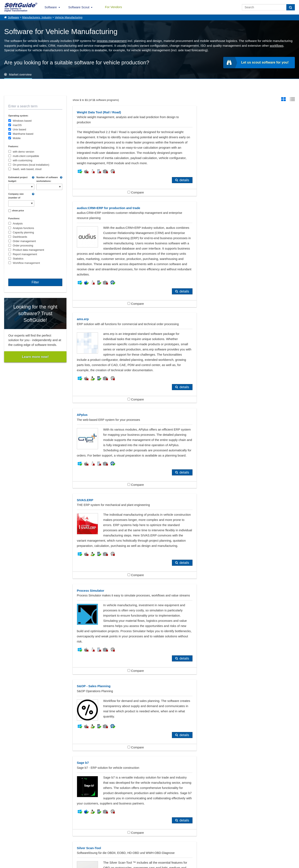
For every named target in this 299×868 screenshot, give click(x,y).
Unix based (20, 129)
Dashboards (20, 237)
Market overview (20, 74)
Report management (25, 254)
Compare (128, 213)
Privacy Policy (167, 864)
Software (51, 7)
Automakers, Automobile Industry (33, 786)
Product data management (29, 250)
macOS (17, 125)
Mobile (17, 138)
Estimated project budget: (18, 179)
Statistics (18, 259)
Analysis (18, 223)
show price (18, 211)
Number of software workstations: (47, 179)
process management (112, 41)
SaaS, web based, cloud (27, 169)
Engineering (114, 786)
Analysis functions (23, 228)
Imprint (8, 847)
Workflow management (26, 263)
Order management (24, 241)
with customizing (23, 160)
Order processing (23, 245)
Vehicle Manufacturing (69, 17)
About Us (9, 842)
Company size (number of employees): (16, 196)
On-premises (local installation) (31, 165)
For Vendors (113, 7)
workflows (277, 46)
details (169, 201)
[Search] (291, 7)
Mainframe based (23, 134)
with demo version (24, 152)
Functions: (14, 218)
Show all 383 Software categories (149, 804)
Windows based (22, 121)
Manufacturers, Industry (37, 17)
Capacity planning (23, 232)
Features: (13, 146)
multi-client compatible (26, 156)
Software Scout (79, 7)
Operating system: (18, 116)
